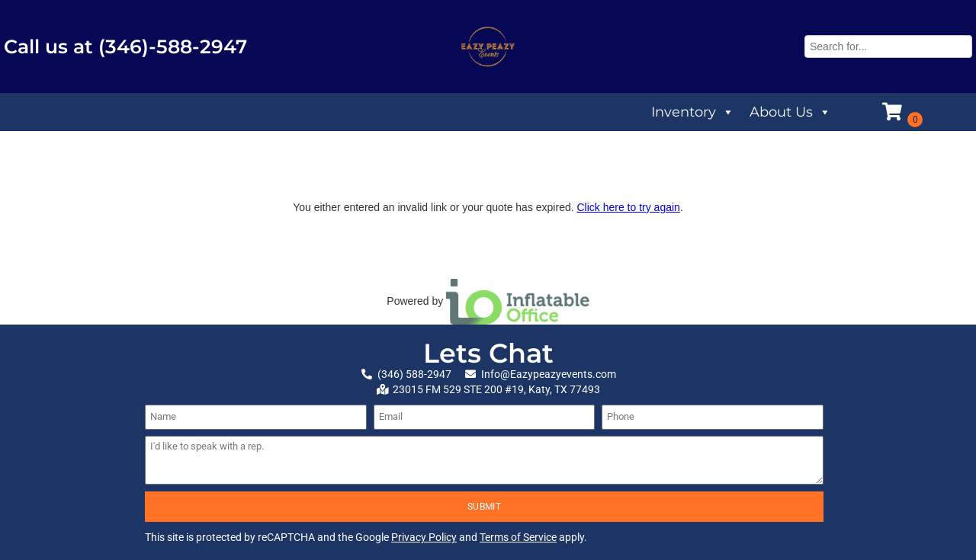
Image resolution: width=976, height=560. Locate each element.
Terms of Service (518, 537)
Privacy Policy (424, 537)
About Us (790, 112)
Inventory (693, 112)
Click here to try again (628, 207)
